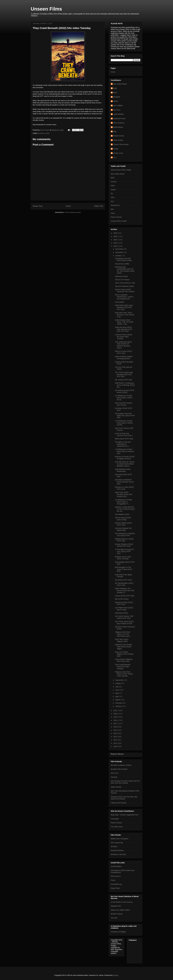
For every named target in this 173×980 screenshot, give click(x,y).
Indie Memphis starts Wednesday (123, 470)
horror (48, 133)
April (117, 697)
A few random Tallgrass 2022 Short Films (124, 660)
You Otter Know (117, 827)
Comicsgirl (115, 819)
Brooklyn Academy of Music (121, 765)
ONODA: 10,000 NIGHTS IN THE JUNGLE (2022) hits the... (125, 509)
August (118, 683)
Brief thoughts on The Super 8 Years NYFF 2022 (124, 569)
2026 (116, 233)
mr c (115, 157)
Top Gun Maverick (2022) (124, 286)
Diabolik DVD (116, 906)
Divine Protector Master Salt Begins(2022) (124, 358)
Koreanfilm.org (116, 884)
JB (112, 194)
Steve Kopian (118, 140)
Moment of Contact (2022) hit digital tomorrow (125, 458)
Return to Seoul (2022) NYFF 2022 (124, 352)
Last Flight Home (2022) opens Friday (124, 609)
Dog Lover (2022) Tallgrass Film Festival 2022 (124, 654)
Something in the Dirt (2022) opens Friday (123, 260)
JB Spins (114, 846)
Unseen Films (46, 9)
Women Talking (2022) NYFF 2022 (123, 524)
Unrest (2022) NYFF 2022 (125, 596)
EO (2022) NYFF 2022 (123, 580)
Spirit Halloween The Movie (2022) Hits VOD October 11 (125, 590)
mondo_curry (118, 153)
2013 (116, 737)
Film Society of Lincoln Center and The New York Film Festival (125, 782)
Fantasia (114, 777)
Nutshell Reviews (117, 850)
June (117, 690)
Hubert (116, 101)
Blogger (116, 975)
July (117, 687)
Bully (115, 88)
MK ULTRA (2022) (122, 599)
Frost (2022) (120, 302)
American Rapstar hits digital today (123, 529)
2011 (116, 743)
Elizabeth (117, 97)
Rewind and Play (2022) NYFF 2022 (124, 603)
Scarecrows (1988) (122, 264)
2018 (116, 720)
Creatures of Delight (118, 932)
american (41, 133)
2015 (116, 730)
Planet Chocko (116, 217)
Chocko (114, 182)
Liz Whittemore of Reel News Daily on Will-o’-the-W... (124, 398)
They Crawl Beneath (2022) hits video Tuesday (123, 667)
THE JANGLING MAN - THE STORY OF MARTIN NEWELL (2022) (124, 345)
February (119, 703)
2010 (116, 746)
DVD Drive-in (116, 876)
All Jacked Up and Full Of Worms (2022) (124, 391)
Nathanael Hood (119, 119)
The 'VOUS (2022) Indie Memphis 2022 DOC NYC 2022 (124, 374)
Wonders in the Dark (118, 854)
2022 (116, 246)
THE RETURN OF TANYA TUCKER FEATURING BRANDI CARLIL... (125, 464)
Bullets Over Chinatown (120, 839)
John (113, 197)
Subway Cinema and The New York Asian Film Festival (124, 798)
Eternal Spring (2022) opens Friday (123, 519)
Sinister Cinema (117, 914)
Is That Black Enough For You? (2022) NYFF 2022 (124, 551)
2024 (116, 240)
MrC (112, 209)
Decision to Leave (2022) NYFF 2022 (124, 488)
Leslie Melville (118, 114)
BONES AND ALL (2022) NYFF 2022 (124, 540)
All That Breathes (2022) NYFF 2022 (124, 584)
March (118, 700)
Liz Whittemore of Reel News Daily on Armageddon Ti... (124, 502)
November (119, 252)
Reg (115, 131)
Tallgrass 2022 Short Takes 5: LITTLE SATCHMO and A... (123, 634)
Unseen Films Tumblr (119, 221)
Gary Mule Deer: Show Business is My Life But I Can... (125, 315)
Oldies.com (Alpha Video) (120, 910)
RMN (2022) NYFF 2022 (124, 439)
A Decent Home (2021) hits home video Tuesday (124, 337)
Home (68, 206)
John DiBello (118, 106)
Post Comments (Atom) (73, 212)
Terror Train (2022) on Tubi (125, 283)
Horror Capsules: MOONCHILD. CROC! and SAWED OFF (124, 297)
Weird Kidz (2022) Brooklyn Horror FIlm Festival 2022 (124, 494)
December (119, 249)
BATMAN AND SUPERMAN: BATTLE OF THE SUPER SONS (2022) (125, 270)
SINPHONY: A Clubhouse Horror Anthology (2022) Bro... (125, 385)
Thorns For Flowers (122, 280)
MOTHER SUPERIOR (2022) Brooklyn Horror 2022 (124, 482)
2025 (116, 236)
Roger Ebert (115, 888)
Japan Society (116, 787)
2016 (116, 727)
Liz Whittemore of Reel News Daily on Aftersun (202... (125, 451)
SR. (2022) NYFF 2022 (124, 380)
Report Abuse (117, 754)
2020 (116, 714)
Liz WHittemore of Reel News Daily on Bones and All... (124, 423)
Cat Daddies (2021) (122, 514)
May (117, 693)
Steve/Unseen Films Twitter (121, 170)
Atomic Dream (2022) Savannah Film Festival (125, 291)
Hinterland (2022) (121, 613)
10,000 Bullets (116, 866)
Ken (112, 201)
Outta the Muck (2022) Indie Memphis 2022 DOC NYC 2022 (123, 329)
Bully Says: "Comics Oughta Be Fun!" (125, 815)
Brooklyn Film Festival (119, 769)
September (120, 680)
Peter (113, 213)
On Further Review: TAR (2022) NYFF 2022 (124, 617)
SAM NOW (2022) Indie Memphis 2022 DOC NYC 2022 (124, 307)
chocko (116, 149)
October (119, 256)
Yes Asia (114, 918)
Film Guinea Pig (117, 843)
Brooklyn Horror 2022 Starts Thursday (123, 558)
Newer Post (38, 206)
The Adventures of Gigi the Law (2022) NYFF (125, 534)
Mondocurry (115, 205)
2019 (116, 717)
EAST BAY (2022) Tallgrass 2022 (122, 640)
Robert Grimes (119, 136)
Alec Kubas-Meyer (120, 84)
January (119, 706)
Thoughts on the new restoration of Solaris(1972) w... (123, 444)
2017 (116, 724)
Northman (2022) (121, 276)
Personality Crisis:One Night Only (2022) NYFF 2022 (125, 416)
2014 (116, 733)
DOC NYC (115, 773)
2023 (116, 243)
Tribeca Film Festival (119, 803)
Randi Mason (118, 127)
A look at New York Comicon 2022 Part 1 (124, 434)
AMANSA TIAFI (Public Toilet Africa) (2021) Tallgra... (124, 647)
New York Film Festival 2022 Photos (124, 404)
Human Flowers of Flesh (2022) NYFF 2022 (124, 545)
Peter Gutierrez (119, 123)
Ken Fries (117, 110)
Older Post (99, 206)
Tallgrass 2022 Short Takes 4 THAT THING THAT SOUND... (124, 674)
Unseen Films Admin (121, 144)
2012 (116, 740)
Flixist (113, 880)
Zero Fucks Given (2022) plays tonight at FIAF (124, 622)
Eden (115, 93)
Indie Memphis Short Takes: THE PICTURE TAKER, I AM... (124, 322)
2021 (116, 710)
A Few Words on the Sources (122, 902)
